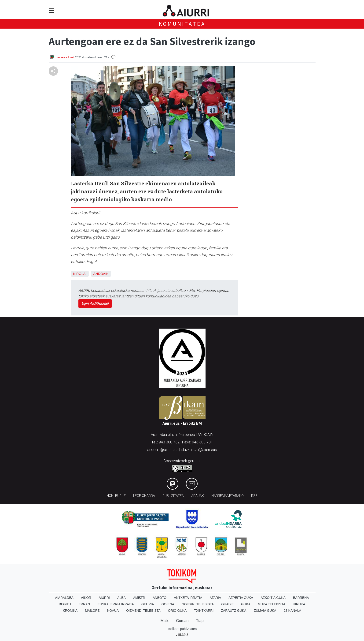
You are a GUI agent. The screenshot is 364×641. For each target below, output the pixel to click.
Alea (121, 598)
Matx (164, 621)
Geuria (148, 604)
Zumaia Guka (265, 611)
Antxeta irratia (188, 598)
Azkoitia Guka (273, 598)
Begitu (65, 604)
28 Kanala (292, 611)
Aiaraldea (64, 598)
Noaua (113, 611)
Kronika (70, 611)
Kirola (79, 274)
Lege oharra (144, 496)
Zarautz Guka (234, 611)
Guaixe (227, 604)
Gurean (182, 621)
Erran (84, 604)
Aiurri (104, 598)
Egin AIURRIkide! (95, 303)
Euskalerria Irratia (116, 604)
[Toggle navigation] (52, 11)
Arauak (198, 496)
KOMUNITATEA (182, 24)
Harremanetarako (228, 496)
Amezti (139, 598)
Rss (254, 496)
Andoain (101, 274)
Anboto (160, 598)
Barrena (301, 598)
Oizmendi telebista (143, 611)
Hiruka (299, 604)
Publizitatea (173, 496)
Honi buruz (116, 496)
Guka (246, 604)
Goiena (168, 604)
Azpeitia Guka (241, 598)
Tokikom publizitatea (182, 629)
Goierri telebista (198, 604)
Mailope (92, 611)
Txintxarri (204, 611)
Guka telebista (272, 604)
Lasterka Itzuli (65, 57)
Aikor (86, 598)
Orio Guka (177, 611)
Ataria (215, 598)
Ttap (200, 621)
